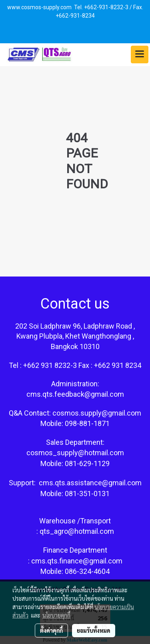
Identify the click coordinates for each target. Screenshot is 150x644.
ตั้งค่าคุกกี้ (51, 630)
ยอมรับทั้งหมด (94, 630)
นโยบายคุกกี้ (56, 615)
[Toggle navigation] (140, 55)
